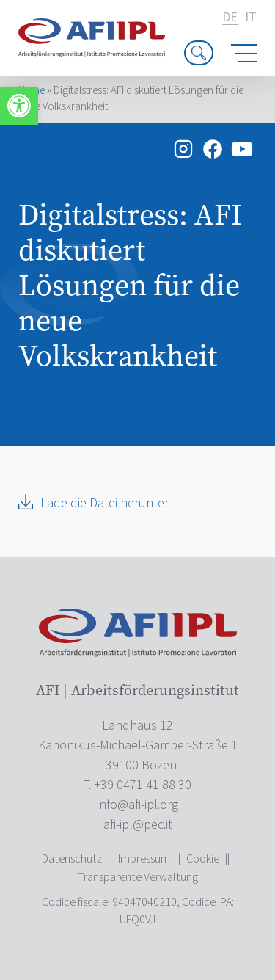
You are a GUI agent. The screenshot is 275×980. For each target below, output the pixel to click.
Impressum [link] (144, 859)
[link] (19, 106)
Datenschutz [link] (72, 859)
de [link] (230, 18)
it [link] (251, 18)
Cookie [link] (203, 859)
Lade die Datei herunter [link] (104, 503)
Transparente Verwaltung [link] (138, 877)
